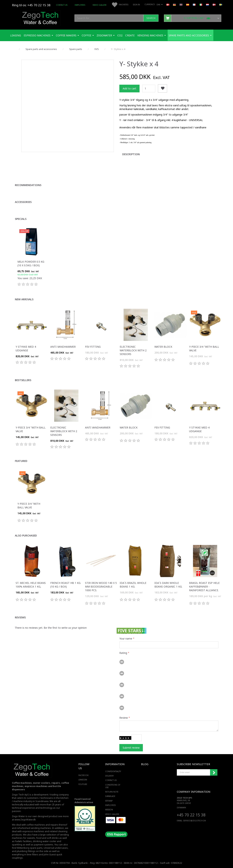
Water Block (163, 347)
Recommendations (28, 185)
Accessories (23, 202)
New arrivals (24, 299)
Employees (80, 5)
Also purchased (26, 535)
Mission (109, 810)
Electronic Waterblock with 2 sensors (133, 350)
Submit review (131, 748)
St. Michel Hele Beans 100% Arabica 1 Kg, (31, 585)
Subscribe (214, 772)
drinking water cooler (45, 841)
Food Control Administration (84, 801)
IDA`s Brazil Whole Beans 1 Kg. (133, 585)
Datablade (110, 796)
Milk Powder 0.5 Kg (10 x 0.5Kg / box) (31, 263)
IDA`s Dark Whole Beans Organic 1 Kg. (168, 585)
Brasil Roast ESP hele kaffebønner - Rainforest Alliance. (204, 587)
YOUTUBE (83, 784)
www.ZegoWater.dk (25, 820)
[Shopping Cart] (193, 18)
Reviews (20, 617)
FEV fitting (93, 347)
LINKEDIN (83, 780)
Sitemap (109, 801)
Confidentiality (113, 771)
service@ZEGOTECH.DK (195, 821)
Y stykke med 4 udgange (26, 349)
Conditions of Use (113, 786)
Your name (126, 639)
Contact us (62, 5)
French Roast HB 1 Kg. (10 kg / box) (66, 585)
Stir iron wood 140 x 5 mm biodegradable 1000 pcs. (101, 587)
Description (131, 154)
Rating (123, 653)
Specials (21, 219)
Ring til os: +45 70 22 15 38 (31, 5)
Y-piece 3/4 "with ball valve (204, 349)
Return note (112, 792)
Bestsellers (23, 380)
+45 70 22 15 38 (191, 815)
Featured (21, 461)
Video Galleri (99, 5)
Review (124, 718)
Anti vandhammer (63, 347)
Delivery (109, 776)
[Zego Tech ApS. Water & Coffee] (40, 18)
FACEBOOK (83, 775)
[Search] (151, 18)
